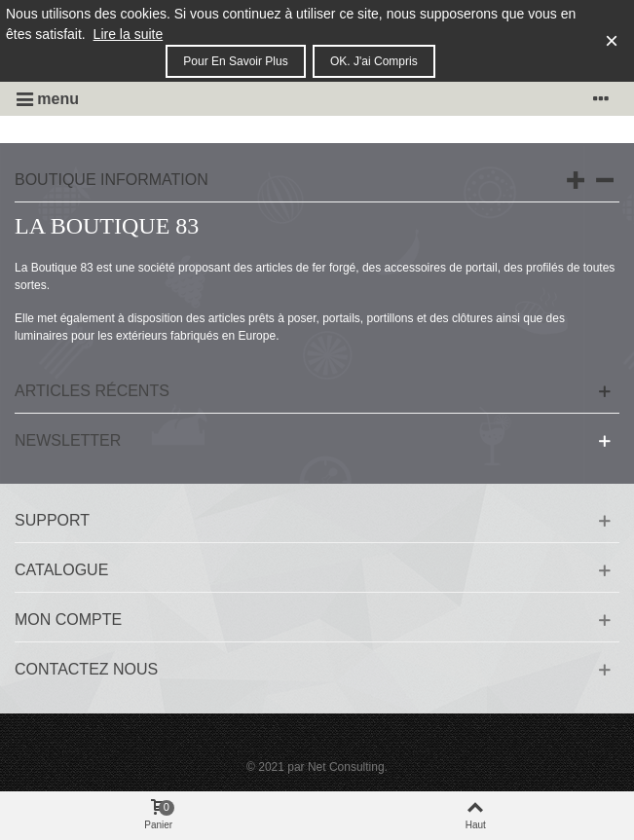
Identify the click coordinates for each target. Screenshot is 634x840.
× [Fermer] (612, 40)
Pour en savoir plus (235, 61)
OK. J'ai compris (374, 61)
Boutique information (112, 180)
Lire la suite (129, 34)
